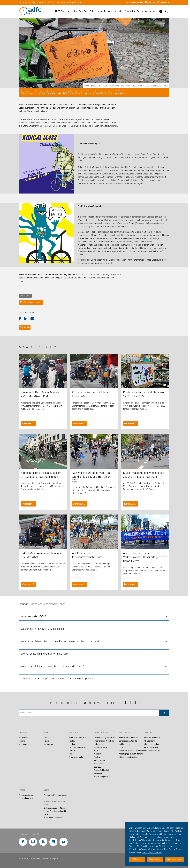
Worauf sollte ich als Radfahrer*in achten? (44, 654)
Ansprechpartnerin (26, 798)
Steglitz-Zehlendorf (101, 770)
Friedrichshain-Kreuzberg (104, 741)
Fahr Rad (83, 11)
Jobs (121, 748)
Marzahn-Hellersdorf (102, 748)
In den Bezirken (105, 11)
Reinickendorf (99, 760)
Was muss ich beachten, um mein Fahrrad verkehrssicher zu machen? (60, 641)
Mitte (96, 751)
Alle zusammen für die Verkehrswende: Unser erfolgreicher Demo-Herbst (144, 557)
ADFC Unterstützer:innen (129, 757)
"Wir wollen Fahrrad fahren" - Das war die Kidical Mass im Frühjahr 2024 (92, 477)
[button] (22, 319)
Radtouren (23, 744)
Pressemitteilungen (26, 795)
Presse (140, 11)
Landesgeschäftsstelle (128, 741)
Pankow (97, 757)
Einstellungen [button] (155, 859)
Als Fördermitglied (151, 748)
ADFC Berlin (61, 11)
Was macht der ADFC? (33, 616)
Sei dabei (119, 11)
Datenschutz (35, 859)
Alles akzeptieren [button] (174, 859)
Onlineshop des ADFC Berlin (55, 808)
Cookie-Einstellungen (50, 859)
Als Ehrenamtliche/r (152, 744)
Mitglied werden (134, 2)
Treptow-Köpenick (101, 777)
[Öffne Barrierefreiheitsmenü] (161, 11)
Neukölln (97, 754)
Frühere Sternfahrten (77, 757)
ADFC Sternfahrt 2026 (78, 738)
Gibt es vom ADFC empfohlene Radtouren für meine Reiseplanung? (58, 679)
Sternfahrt (130, 11)
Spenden (150, 2)
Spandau (98, 767)
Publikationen (124, 744)
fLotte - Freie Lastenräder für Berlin (55, 813)
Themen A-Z (49, 744)
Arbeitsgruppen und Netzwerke (131, 754)
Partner (72, 751)
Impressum (23, 859)
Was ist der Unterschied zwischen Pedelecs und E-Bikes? (52, 666)
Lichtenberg (99, 744)
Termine (22, 741)
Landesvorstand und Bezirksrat (131, 751)
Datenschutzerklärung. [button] (152, 853)
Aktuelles (73, 11)
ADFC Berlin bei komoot (53, 818)
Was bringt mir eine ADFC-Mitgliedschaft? (44, 629)
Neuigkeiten (23, 738)
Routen (72, 741)
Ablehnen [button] (137, 859)
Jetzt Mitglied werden (77, 748)
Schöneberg (99, 764)
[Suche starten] (164, 713)
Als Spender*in (150, 741)
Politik (93, 11)
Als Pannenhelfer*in (152, 751)
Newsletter (163, 2)
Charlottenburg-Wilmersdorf (105, 738)
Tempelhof (98, 773)
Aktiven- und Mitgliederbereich (56, 795)
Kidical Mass (25, 296)
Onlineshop (151, 11)
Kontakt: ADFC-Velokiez (128, 738)
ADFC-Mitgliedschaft (152, 738)
